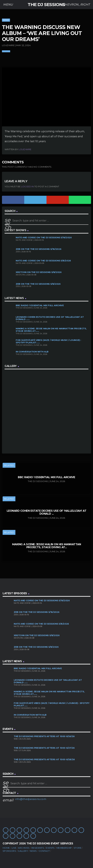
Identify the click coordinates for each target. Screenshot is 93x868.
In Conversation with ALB (32, 352)
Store (78, 848)
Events (50, 848)
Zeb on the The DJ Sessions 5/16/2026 (38, 249)
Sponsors (9, 851)
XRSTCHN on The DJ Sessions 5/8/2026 (39, 272)
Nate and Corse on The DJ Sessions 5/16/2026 (44, 238)
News (6, 20)
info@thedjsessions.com (31, 799)
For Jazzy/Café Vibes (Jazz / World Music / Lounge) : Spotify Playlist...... (48, 341)
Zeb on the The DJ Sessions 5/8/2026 (38, 284)
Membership (64, 848)
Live (14, 848)
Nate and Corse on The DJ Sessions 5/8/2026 (43, 261)
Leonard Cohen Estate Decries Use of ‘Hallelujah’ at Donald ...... (50, 318)
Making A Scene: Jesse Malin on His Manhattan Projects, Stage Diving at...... (51, 330)
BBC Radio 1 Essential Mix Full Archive (40, 305)
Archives (24, 848)
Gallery (23, 851)
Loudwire (25, 149)
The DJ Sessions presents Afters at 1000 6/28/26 (44, 759)
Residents (38, 848)
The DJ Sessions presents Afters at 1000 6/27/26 (44, 748)
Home (6, 848)
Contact (44, 851)
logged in (28, 186)
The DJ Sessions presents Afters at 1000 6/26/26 (44, 736)
